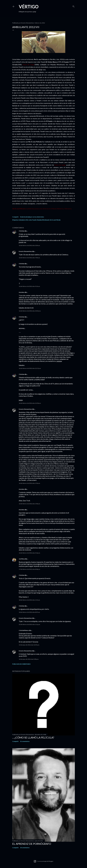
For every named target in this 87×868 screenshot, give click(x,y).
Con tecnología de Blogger (43, 861)
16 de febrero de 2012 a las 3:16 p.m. (29, 553)
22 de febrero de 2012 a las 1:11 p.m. (29, 624)
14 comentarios (25, 848)
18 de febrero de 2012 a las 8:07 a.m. (29, 612)
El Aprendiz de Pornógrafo (32, 844)
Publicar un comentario (21, 664)
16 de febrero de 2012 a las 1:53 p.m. (29, 483)
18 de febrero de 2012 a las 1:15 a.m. (29, 600)
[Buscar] (74, 6)
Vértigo (29, 7)
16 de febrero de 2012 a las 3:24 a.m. (29, 245)
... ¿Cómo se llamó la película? (33, 737)
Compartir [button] (15, 217)
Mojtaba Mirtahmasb (43, 220)
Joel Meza (22, 559)
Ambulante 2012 (24, 220)
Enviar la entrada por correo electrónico (32, 217)
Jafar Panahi (33, 220)
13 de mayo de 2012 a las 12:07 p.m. (29, 645)
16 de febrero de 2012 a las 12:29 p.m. (30, 403)
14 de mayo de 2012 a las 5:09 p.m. (29, 659)
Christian (22, 231)
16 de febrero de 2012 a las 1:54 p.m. (29, 504)
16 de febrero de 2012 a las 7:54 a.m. (29, 258)
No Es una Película (55, 220)
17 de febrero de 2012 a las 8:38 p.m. (29, 569)
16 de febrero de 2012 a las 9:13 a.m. (29, 286)
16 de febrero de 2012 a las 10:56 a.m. (30, 311)
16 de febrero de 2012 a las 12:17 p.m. (30, 368)
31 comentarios (25, 741)
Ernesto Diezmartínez (25, 251)
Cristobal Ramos (24, 630)
